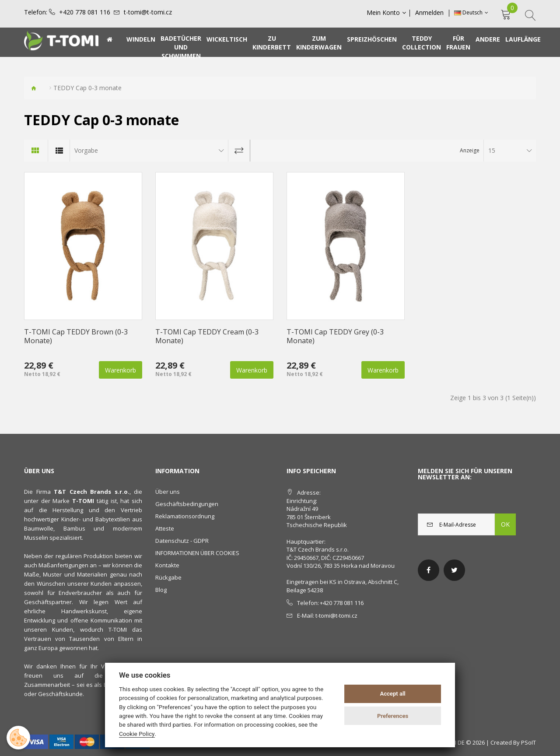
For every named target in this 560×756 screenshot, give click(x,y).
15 (492, 150)
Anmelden (430, 13)
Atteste (165, 528)
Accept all (392, 694)
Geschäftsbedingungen (187, 504)
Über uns (168, 492)
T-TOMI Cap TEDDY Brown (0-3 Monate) (76, 336)
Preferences (393, 716)
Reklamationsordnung (185, 516)
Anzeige (470, 150)
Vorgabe (86, 150)
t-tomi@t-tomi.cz (148, 12)
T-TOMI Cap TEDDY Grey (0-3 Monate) (335, 336)
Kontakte (167, 565)
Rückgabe (168, 577)
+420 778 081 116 (85, 12)
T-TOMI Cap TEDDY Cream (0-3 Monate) (207, 336)
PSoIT (528, 742)
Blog (161, 590)
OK (505, 524)
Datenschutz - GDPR (182, 541)
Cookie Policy (137, 734)
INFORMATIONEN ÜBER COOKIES (197, 553)
